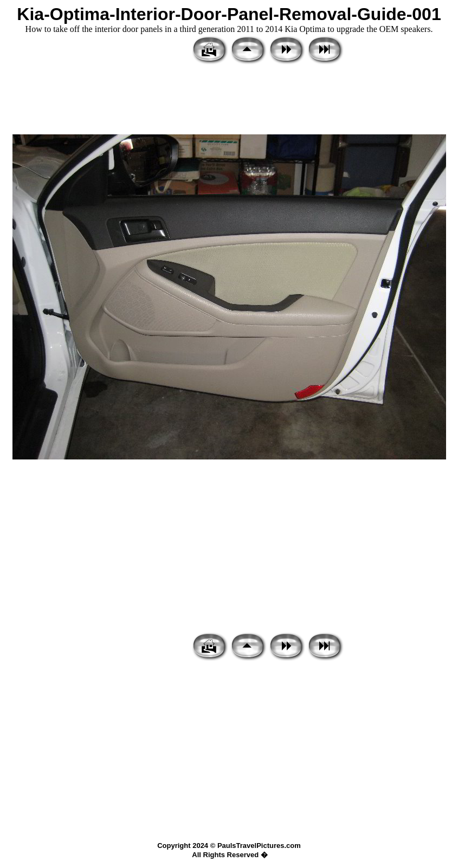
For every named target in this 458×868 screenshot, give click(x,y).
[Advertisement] (229, 100)
